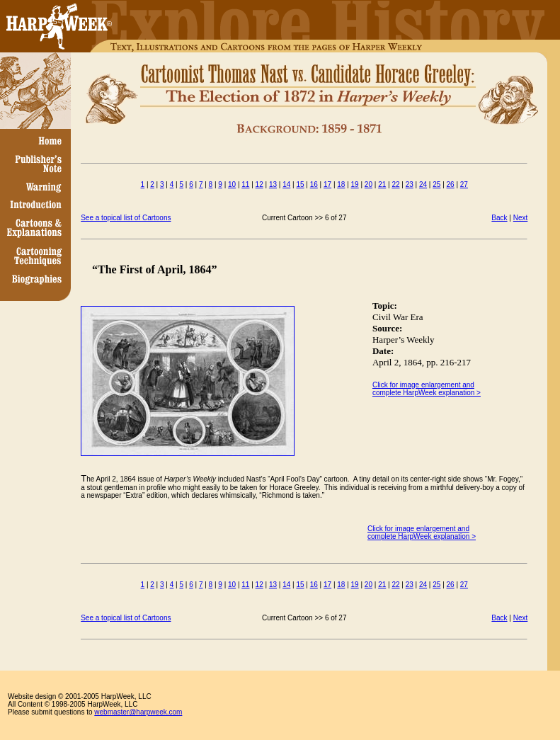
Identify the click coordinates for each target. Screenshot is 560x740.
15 (300, 184)
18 (341, 184)
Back (499, 218)
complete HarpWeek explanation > (422, 536)
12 (259, 184)
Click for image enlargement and (418, 529)
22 (395, 184)
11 (245, 184)
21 (382, 184)
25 (436, 184)
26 (451, 184)
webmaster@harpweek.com (138, 712)
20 (368, 184)
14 (286, 184)
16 (314, 184)
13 (273, 184)
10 (232, 184)
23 (410, 184)
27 (464, 184)
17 (327, 184)
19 (355, 184)
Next (521, 218)
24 (423, 184)
